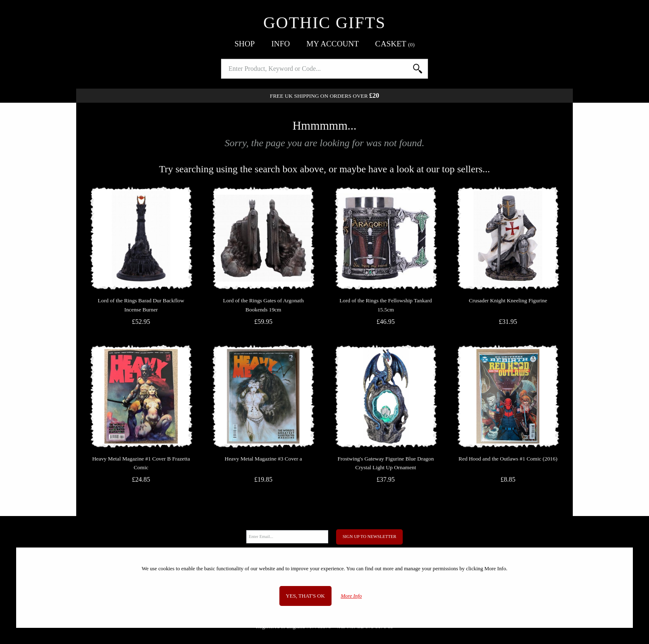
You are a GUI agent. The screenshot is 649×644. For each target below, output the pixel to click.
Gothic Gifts (324, 23)
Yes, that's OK (305, 596)
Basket (395, 44)
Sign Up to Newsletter (370, 537)
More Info (351, 596)
